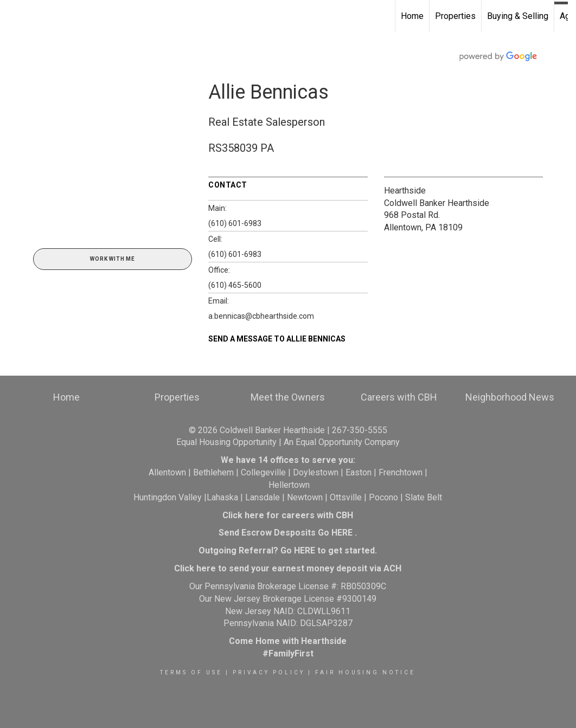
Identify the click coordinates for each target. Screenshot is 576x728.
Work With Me (113, 259)
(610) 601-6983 (235, 223)
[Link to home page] (14, 16)
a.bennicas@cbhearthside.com (261, 316)
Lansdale (263, 497)
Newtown (305, 497)
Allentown (167, 472)
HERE (342, 533)
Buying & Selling (518, 16)
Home (412, 16)
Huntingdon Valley (168, 497)
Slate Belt (424, 497)
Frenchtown (401, 472)
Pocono (383, 497)
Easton (359, 472)
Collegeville (263, 472)
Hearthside (405, 191)
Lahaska (222, 497)
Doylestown (316, 472)
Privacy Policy (269, 672)
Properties (455, 16)
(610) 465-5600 (235, 285)
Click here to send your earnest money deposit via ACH (288, 568)
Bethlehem (213, 472)
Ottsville (346, 497)
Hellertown (289, 485)
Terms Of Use (191, 672)
